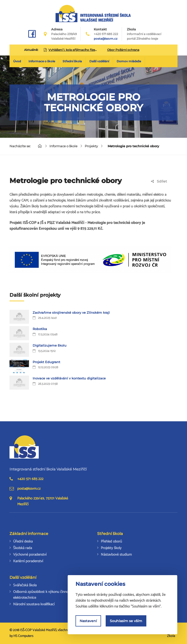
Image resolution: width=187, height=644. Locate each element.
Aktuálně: (31, 50)
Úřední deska (23, 541)
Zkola (144, 34)
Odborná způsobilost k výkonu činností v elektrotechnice (44, 595)
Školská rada (23, 548)
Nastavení (88, 621)
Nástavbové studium (116, 555)
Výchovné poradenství (30, 555)
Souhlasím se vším (126, 621)
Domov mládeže (129, 61)
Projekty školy (111, 548)
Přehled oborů (111, 541)
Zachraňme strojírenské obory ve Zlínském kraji (71, 313)
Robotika (40, 329)
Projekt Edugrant (46, 362)
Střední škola (72, 61)
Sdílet (159, 181)
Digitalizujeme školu (50, 345)
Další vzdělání (99, 61)
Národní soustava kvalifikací (34, 604)
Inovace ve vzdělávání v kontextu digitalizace (69, 378)
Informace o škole (42, 61)
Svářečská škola (25, 585)
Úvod (17, 61)
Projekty (91, 146)
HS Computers (23, 636)
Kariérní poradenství (28, 561)
